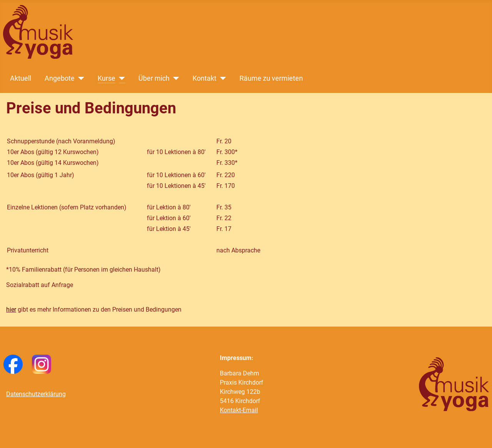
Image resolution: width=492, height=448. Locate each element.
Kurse (106, 78)
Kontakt (204, 78)
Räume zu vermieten (271, 78)
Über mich (154, 78)
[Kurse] (120, 78)
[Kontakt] (221, 78)
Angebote (60, 78)
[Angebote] (79, 78)
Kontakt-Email (239, 410)
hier (11, 309)
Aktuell (21, 78)
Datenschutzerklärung (36, 394)
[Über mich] (174, 78)
